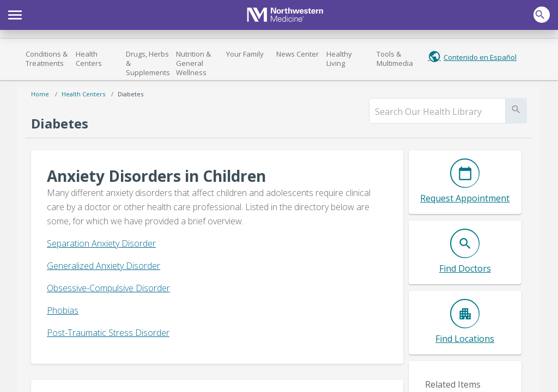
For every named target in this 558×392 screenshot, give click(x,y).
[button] (15, 14)
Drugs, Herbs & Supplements (148, 63)
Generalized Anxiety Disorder (104, 266)
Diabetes (131, 94)
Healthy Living (339, 59)
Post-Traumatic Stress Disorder (108, 333)
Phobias (63, 310)
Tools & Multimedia (395, 59)
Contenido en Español (480, 57)
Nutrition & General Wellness (193, 63)
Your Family (245, 54)
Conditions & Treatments (47, 59)
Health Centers (89, 59)
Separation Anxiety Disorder (101, 243)
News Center (298, 54)
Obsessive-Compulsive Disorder (108, 288)
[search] (437, 112)
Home (40, 94)
